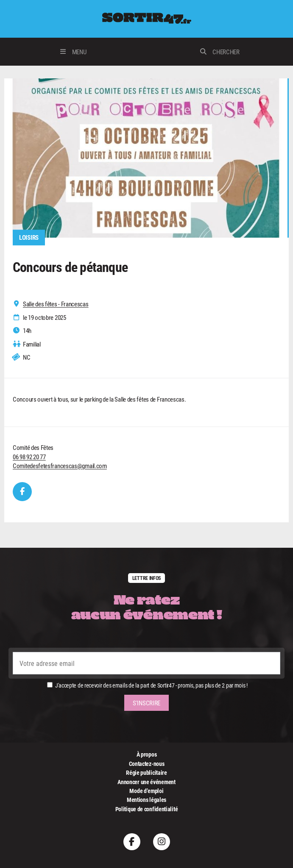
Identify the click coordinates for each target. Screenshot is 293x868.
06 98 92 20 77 (29, 457)
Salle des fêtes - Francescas (56, 304)
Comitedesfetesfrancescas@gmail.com (60, 466)
